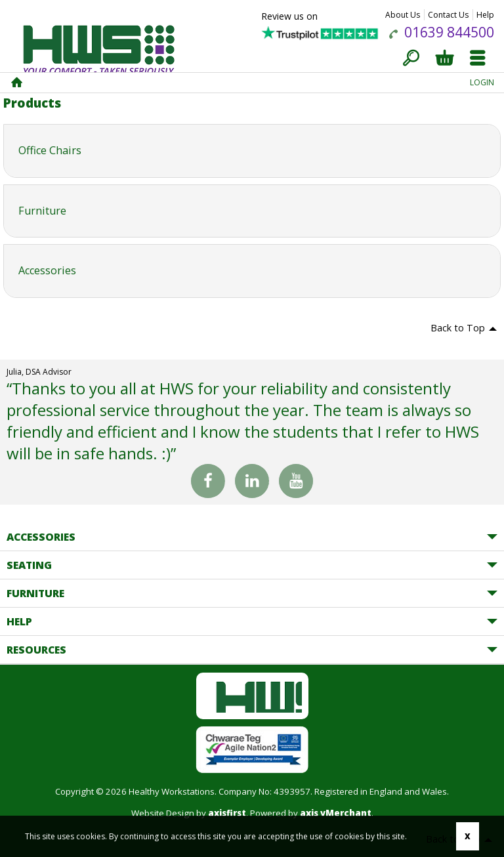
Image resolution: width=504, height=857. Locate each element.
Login (482, 82)
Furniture (35, 593)
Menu (477, 59)
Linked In (252, 484)
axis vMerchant (336, 813)
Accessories (41, 537)
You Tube (296, 484)
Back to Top (458, 328)
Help (485, 15)
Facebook (208, 481)
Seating (29, 565)
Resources (36, 650)
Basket (444, 59)
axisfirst (227, 813)
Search (411, 59)
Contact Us (448, 15)
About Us (403, 15)
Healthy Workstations (99, 55)
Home (16, 83)
